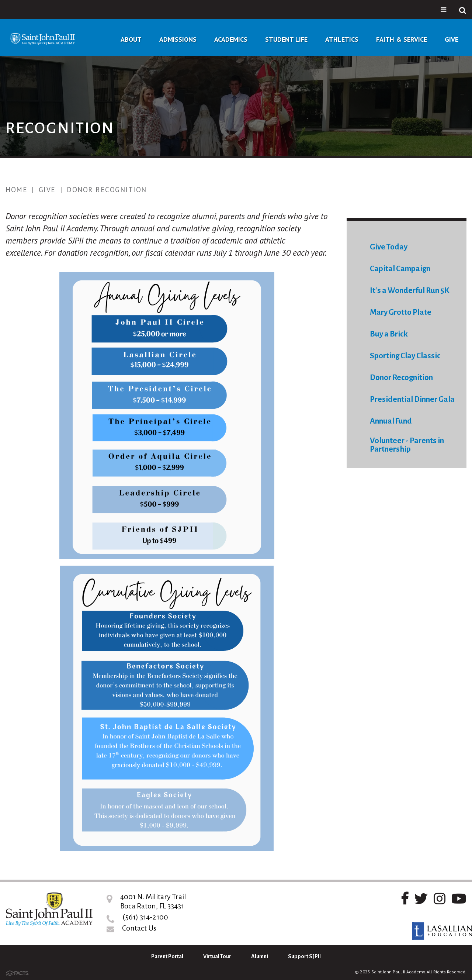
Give (47, 190)
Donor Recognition (107, 190)
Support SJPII (304, 956)
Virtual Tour (217, 956)
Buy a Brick (389, 334)
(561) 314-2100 (145, 917)
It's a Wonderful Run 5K (409, 291)
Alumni (260, 956)
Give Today (389, 247)
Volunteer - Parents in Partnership (407, 445)
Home (16, 190)
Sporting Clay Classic (405, 356)
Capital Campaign (400, 269)
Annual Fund (391, 421)
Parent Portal (167, 956)
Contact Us (139, 928)
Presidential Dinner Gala (412, 399)
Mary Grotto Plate (401, 312)
